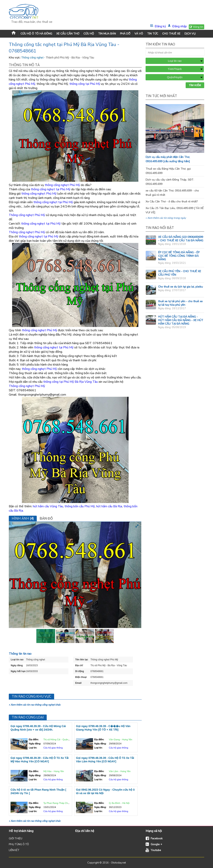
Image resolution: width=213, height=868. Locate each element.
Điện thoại (81, 677)
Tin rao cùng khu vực (31, 697)
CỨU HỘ (89, 34)
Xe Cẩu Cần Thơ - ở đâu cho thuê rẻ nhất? (172, 201)
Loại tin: (33, 748)
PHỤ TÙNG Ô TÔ (19, 844)
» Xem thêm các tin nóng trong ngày (166, 218)
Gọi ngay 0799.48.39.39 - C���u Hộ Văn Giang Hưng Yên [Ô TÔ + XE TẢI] (103, 728)
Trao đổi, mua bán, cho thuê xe (32, 22)
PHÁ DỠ (125, 34)
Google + (156, 844)
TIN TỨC (153, 34)
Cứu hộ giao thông (53, 748)
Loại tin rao (17, 660)
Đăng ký (160, 26)
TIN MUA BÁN (107, 34)
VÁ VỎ (139, 34)
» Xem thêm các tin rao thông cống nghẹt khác (35, 705)
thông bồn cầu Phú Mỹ (80, 506)
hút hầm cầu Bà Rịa (109, 506)
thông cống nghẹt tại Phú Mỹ (51, 189)
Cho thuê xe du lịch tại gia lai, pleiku (180, 287)
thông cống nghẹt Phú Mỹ (62, 185)
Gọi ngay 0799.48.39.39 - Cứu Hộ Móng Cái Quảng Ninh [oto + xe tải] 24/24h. (38, 728)
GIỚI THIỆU (16, 839)
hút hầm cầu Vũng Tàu (48, 506)
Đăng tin (198, 27)
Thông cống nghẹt (33, 58)
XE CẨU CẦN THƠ (68, 34)
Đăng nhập (180, 26)
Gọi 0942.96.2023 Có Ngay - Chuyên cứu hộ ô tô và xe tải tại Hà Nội (105, 791)
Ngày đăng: (35, 744)
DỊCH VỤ (190, 34)
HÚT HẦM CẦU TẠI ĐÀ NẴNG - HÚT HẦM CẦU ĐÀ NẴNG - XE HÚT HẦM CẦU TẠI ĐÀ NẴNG (181, 320)
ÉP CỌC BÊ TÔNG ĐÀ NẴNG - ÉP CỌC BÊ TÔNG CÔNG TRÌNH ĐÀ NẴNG (179, 256)
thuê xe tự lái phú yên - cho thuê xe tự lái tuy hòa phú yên (180, 303)
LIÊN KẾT (14, 850)
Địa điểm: (34, 740)
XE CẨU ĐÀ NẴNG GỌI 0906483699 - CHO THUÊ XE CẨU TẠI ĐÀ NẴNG (181, 239)
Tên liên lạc (82, 660)
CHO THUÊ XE (171, 34)
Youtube (156, 850)
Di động (80, 671)
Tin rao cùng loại (28, 717)
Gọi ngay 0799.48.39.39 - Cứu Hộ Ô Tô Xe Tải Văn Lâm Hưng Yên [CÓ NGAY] (105, 760)
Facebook (157, 838)
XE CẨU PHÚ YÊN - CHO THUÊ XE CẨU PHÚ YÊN (180, 273)
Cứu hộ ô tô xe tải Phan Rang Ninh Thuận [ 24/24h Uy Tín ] (38, 791)
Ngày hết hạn (18, 671)
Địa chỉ (79, 665)
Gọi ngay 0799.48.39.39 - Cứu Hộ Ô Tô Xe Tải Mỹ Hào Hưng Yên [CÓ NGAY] (40, 760)
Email (78, 683)
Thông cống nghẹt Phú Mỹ (27, 215)
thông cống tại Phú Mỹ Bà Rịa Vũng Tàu (70, 382)
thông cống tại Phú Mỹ (85, 84)
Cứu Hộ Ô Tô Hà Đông (36, 34)
